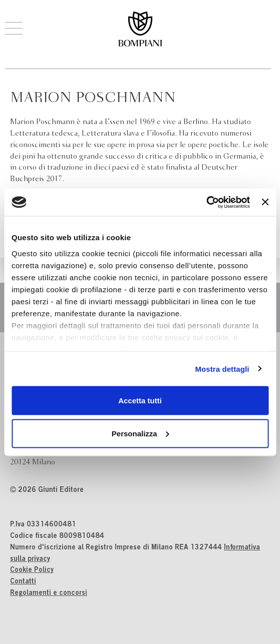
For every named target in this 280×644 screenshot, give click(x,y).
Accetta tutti (140, 401)
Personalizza (141, 433)
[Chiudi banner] (265, 202)
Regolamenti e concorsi (49, 593)
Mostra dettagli (222, 369)
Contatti (23, 582)
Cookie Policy (32, 570)
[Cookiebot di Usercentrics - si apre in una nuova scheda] (206, 202)
